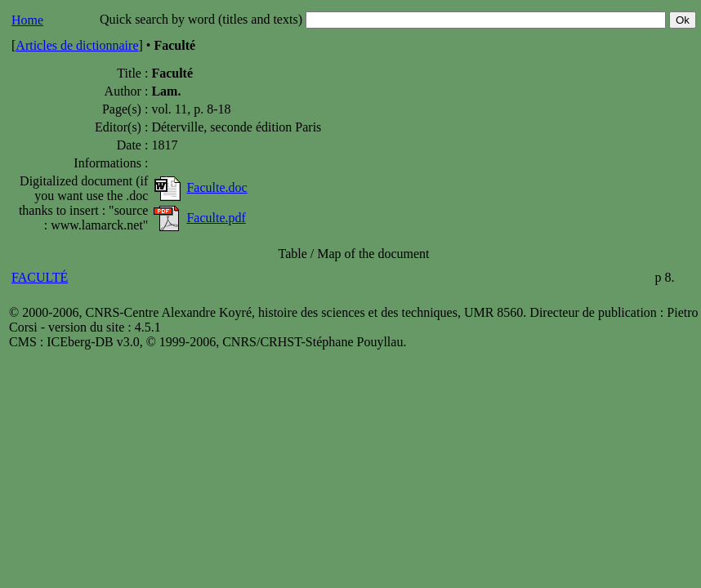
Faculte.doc (217, 187)
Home (27, 20)
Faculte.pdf (216, 218)
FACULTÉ (40, 277)
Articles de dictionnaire (77, 45)
